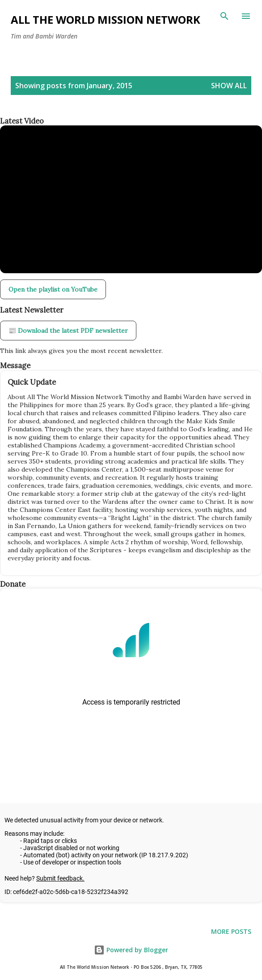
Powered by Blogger (131, 950)
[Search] (224, 16)
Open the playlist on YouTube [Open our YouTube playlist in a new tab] (53, 289)
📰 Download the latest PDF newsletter (68, 331)
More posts (231, 931)
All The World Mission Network (106, 19)
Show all (229, 86)
